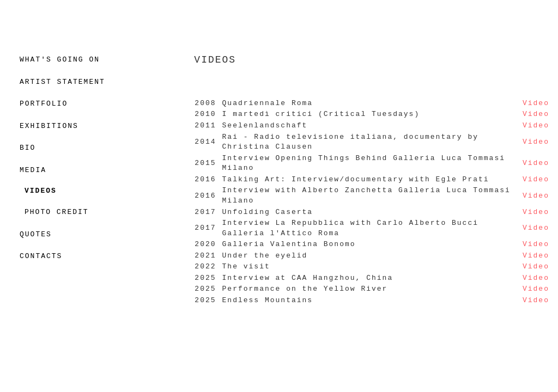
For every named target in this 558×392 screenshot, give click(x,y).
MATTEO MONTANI (279, 21)
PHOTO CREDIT (57, 212)
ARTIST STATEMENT (62, 82)
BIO (28, 148)
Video (536, 103)
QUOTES (36, 235)
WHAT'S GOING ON (60, 60)
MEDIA (33, 170)
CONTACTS (41, 256)
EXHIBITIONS (49, 126)
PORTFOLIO (44, 104)
